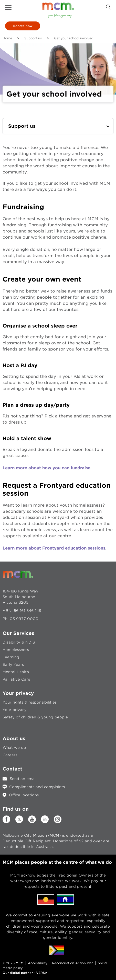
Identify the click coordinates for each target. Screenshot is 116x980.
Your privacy (15, 710)
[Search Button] (108, 7)
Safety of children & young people (35, 717)
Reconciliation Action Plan (73, 963)
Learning (11, 657)
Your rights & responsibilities (30, 702)
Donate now (23, 26)
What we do (14, 748)
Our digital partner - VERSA (25, 973)
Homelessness (16, 650)
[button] (8, 7)
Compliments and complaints (37, 787)
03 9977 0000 (24, 619)
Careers (10, 755)
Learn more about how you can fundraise (46, 468)
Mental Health (16, 672)
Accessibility (38, 963)
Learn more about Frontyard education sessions (54, 548)
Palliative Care (16, 679)
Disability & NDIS (19, 642)
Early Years (13, 664)
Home (7, 38)
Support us (33, 38)
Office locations (24, 795)
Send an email (23, 779)
